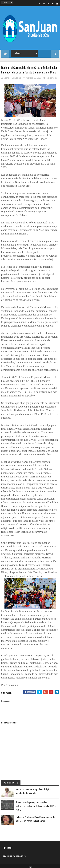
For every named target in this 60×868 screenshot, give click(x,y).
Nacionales (52, 70)
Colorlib (41, 864)
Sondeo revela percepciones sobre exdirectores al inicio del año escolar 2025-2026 (36, 799)
